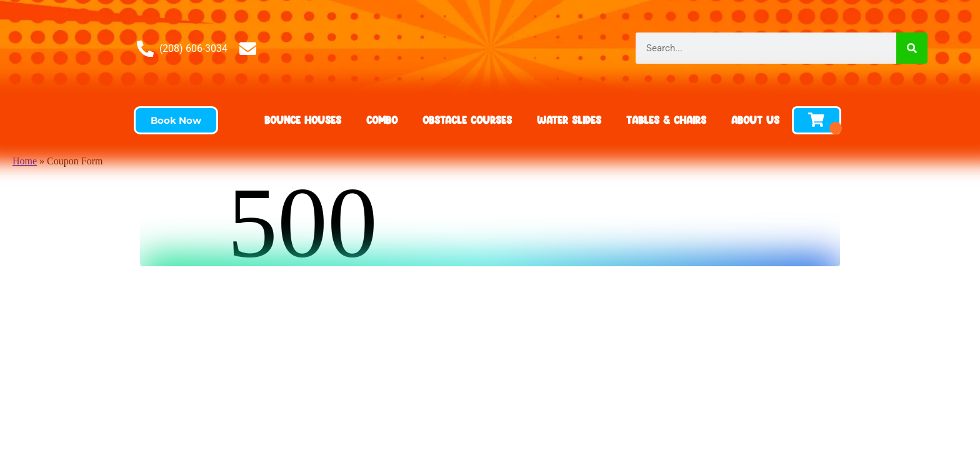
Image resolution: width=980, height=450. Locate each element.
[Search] (912, 48)
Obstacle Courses (467, 120)
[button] (176, 120)
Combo (382, 120)
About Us (755, 120)
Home (25, 161)
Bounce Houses (303, 120)
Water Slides (569, 120)
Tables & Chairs (666, 120)
